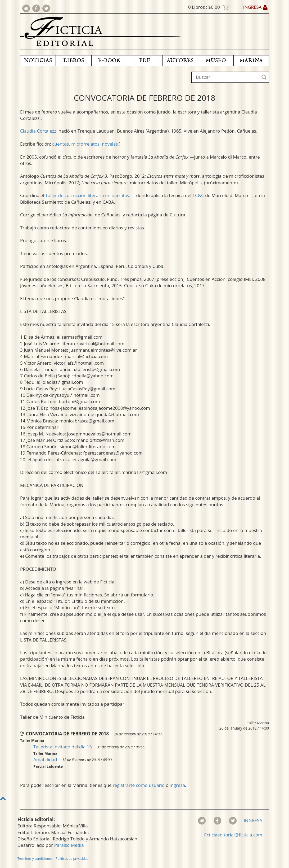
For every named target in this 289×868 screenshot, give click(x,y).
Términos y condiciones (35, 859)
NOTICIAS (38, 61)
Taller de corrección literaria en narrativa (88, 195)
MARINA (251, 61)
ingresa (177, 785)
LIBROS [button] (74, 61)
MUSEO (216, 61)
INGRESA (255, 7)
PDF (145, 61)
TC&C (198, 195)
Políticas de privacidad (72, 859)
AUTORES (180, 61)
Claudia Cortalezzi (39, 131)
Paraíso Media (69, 845)
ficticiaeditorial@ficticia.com (233, 835)
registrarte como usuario (139, 785)
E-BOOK (109, 61)
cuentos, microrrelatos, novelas (85, 144)
